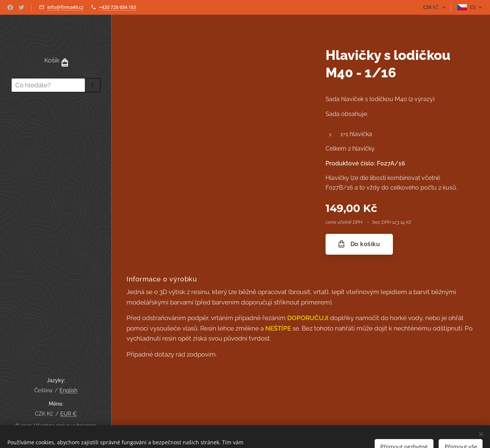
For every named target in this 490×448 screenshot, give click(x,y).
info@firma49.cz (65, 7)
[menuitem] (56, 120)
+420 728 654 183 (118, 7)
